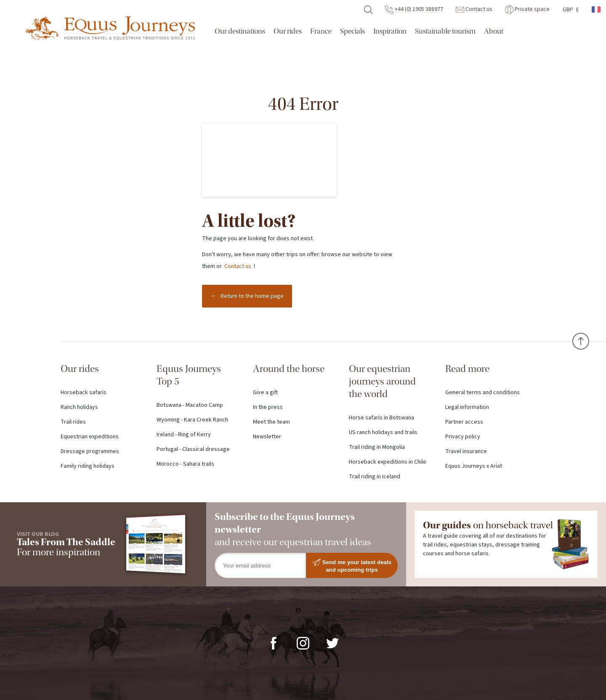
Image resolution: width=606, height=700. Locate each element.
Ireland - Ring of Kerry (184, 435)
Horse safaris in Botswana (381, 418)
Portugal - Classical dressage (193, 449)
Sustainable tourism (445, 31)
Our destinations (240, 31)
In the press (268, 407)
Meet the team (271, 422)
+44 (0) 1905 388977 (414, 9)
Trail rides (73, 422)
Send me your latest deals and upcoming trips (352, 566)
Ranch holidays (79, 407)
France (321, 31)
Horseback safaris (84, 392)
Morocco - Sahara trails (185, 464)
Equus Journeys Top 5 (189, 375)
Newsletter (267, 437)
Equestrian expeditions (90, 437)
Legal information (467, 407)
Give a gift (265, 392)
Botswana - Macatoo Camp (190, 405)
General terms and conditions (482, 392)
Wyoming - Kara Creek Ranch (192, 420)
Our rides (288, 31)
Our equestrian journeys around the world (382, 381)
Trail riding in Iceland (375, 477)
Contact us (474, 9)
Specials (352, 31)
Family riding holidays (88, 466)
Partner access (464, 422)
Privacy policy (463, 437)
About (494, 31)
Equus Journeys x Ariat (474, 466)
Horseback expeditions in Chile (388, 462)
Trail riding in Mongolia (377, 447)
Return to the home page (252, 296)
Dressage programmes (90, 451)
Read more (467, 369)
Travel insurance (466, 451)
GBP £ (571, 10)
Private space (527, 9)
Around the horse (289, 369)
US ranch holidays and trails (383, 432)
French (597, 9)
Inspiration (390, 31)
